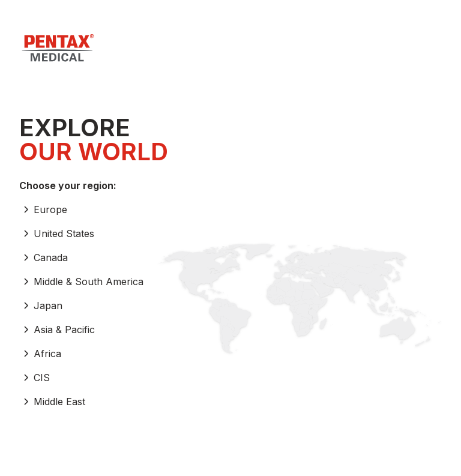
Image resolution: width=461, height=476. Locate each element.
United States (57, 233)
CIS (35, 378)
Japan (41, 306)
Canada (44, 258)
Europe (43, 209)
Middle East (52, 402)
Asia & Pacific (57, 330)
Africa (40, 354)
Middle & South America (81, 282)
